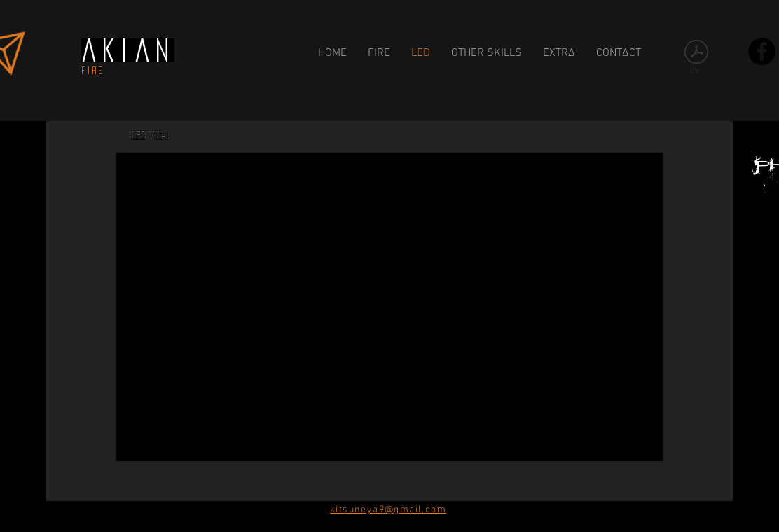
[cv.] (696, 61)
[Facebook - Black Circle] (762, 51)
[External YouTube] (389, 307)
